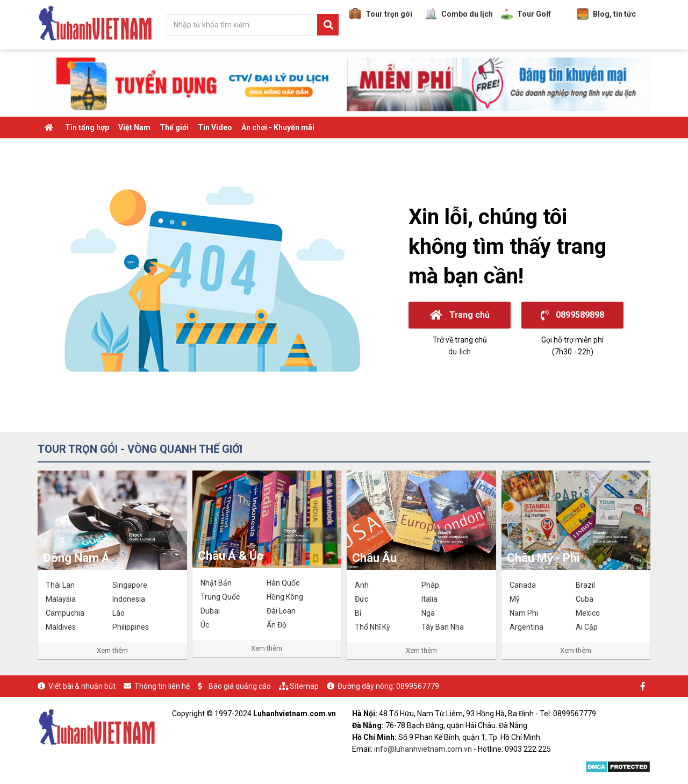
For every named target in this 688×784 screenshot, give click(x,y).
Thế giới (174, 127)
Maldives (61, 627)
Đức (361, 599)
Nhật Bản (216, 583)
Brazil (585, 585)
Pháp (430, 585)
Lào (119, 613)
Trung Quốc (220, 597)
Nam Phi (524, 613)
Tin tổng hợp (87, 127)
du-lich (460, 352)
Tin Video (215, 127)
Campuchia (65, 613)
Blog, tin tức (606, 14)
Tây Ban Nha (443, 627)
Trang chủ (460, 315)
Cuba (585, 599)
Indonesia (129, 599)
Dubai (210, 611)
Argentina (526, 627)
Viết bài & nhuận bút (82, 686)
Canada (523, 585)
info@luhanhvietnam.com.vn (423, 749)
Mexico (588, 613)
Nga (428, 613)
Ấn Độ (277, 625)
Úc (205, 625)
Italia (429, 599)
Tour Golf (526, 14)
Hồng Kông (285, 597)
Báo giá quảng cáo (240, 686)
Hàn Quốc (283, 583)
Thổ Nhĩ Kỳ (372, 627)
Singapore (130, 585)
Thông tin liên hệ (162, 686)
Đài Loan (281, 611)
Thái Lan (60, 585)
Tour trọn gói (381, 14)
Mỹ (515, 599)
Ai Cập (587, 627)
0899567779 (418, 686)
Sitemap (304, 686)
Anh (362, 585)
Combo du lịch (459, 14)
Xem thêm (112, 650)
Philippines (131, 627)
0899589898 (572, 315)
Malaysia (61, 599)
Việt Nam (134, 127)
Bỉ (358, 613)
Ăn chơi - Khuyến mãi (278, 127)
